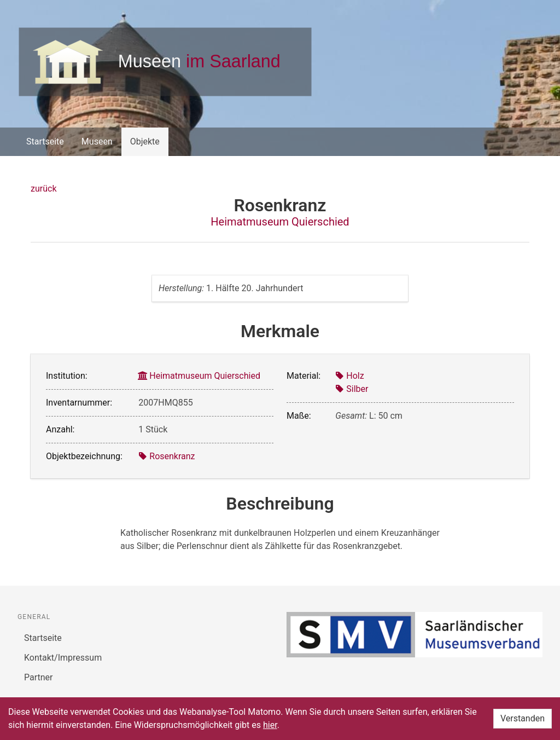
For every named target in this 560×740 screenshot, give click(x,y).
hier (270, 725)
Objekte (145, 141)
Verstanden (523, 718)
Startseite (45, 141)
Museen (97, 141)
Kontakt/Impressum (63, 658)
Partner (39, 677)
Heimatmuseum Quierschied (280, 222)
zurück (43, 189)
